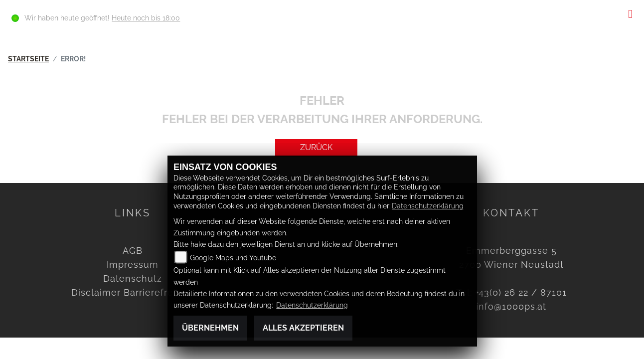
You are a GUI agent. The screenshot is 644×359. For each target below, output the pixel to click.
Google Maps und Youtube (233, 258)
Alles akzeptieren (303, 328)
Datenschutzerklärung (428, 206)
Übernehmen (210, 328)
